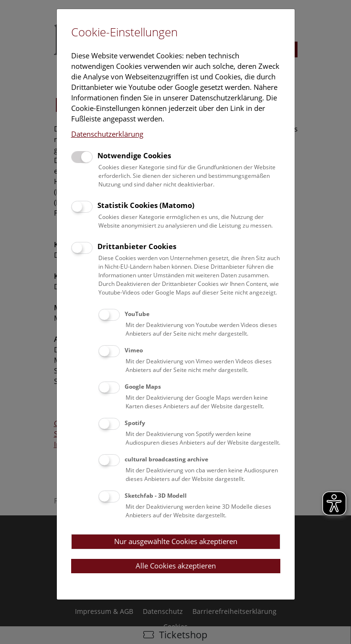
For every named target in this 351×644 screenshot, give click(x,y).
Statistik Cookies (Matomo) (146, 205)
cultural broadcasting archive (166, 459)
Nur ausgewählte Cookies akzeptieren (176, 541)
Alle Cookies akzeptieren (176, 566)
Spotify (135, 423)
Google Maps (143, 387)
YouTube (137, 314)
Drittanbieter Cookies (137, 246)
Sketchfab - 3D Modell (156, 496)
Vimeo (134, 350)
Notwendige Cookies (134, 155)
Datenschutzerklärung (107, 134)
